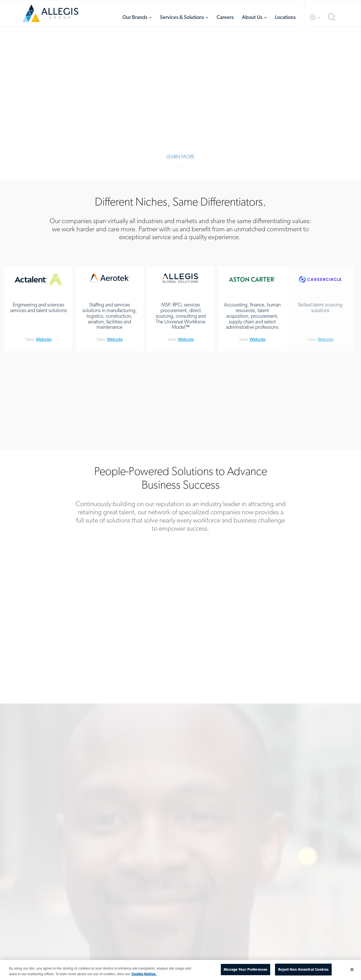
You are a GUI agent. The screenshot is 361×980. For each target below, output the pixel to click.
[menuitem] (137, 17)
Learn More (180, 157)
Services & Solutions (182, 17)
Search (332, 17)
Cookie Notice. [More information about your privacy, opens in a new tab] (144, 974)
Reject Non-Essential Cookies (303, 969)
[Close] (352, 970)
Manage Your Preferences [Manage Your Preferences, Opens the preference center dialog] (246, 969)
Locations (285, 17)
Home (50, 13)
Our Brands (135, 17)
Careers (225, 17)
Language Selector (310, 17)
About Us (252, 17)
